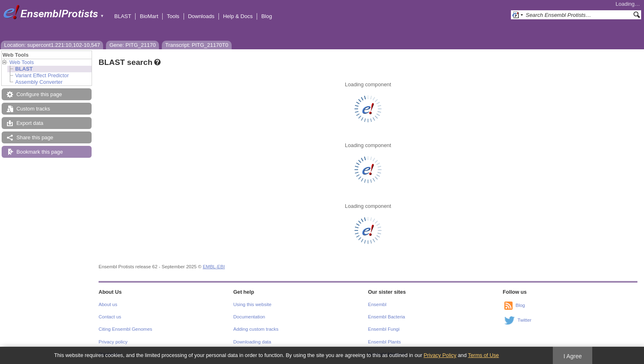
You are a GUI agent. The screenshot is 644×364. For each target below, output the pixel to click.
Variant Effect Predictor (42, 75)
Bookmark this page (40, 152)
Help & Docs (238, 16)
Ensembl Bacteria (386, 317)
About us (108, 304)
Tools (173, 16)
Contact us (110, 317)
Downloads (201, 16)
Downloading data (252, 342)
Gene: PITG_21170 (132, 45)
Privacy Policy (440, 355)
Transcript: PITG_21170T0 (197, 45)
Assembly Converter (39, 82)
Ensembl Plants (384, 342)
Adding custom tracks (256, 329)
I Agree (573, 356)
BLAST (123, 16)
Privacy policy (113, 342)
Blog (267, 16)
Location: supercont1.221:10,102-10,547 (52, 45)
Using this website (252, 304)
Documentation (249, 317)
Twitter (524, 320)
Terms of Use (483, 355)
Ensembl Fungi (384, 329)
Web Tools (22, 62)
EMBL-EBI (214, 267)
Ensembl (377, 304)
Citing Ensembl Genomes (125, 329)
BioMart (149, 16)
